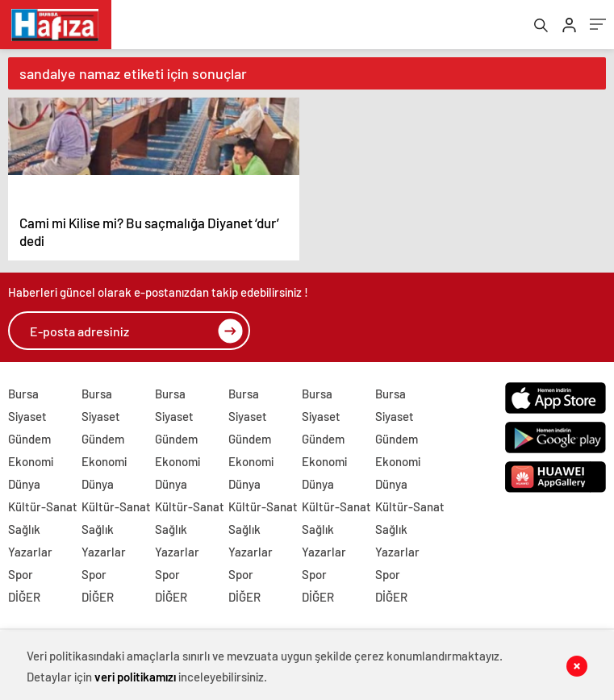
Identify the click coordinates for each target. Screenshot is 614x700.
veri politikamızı (137, 676)
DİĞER (24, 604)
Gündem (29, 446)
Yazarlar (30, 559)
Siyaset (27, 423)
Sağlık (24, 536)
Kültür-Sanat (43, 514)
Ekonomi (31, 469)
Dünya (24, 491)
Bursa (23, 401)
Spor (21, 581)
